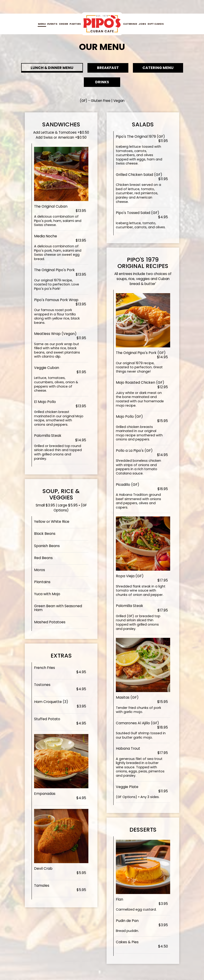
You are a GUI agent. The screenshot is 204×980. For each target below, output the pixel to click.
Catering (130, 24)
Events (52, 24)
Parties (75, 24)
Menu (42, 24)
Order (63, 24)
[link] (102, 24)
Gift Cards (156, 24)
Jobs (142, 24)
